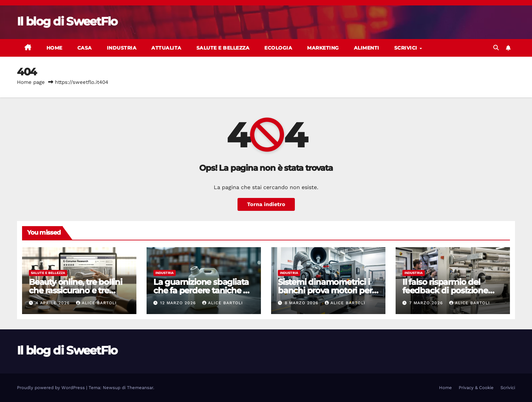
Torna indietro (266, 204)
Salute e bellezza (223, 48)
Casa (85, 48)
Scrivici (407, 48)
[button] (496, 48)
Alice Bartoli (96, 303)
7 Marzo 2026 (427, 303)
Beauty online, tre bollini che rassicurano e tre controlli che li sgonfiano (77, 290)
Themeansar (140, 388)
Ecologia (278, 48)
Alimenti (367, 48)
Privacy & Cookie (476, 388)
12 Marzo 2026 (179, 303)
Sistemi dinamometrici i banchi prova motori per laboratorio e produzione (326, 290)
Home (54, 48)
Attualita (166, 48)
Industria (122, 48)
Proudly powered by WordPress (52, 388)
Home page (31, 82)
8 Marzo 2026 (302, 303)
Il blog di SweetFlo (67, 21)
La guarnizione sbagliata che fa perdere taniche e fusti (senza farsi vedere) (201, 290)
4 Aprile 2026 (53, 303)
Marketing (323, 48)
